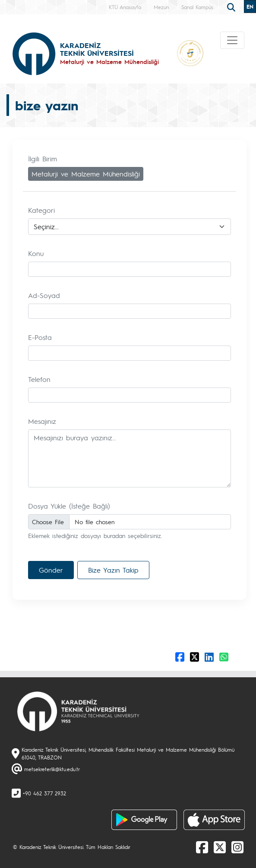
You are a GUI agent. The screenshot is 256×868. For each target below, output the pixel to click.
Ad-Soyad (44, 295)
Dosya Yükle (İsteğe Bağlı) (69, 506)
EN (250, 6)
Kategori (41, 210)
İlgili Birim (43, 159)
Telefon (39, 379)
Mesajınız (42, 421)
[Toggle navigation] (232, 40)
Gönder (51, 570)
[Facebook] (202, 847)
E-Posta (40, 337)
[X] (220, 847)
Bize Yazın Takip (113, 570)
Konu (36, 253)
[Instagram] (237, 847)
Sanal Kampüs (197, 7)
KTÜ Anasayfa (125, 7)
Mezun (161, 7)
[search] (232, 6)
